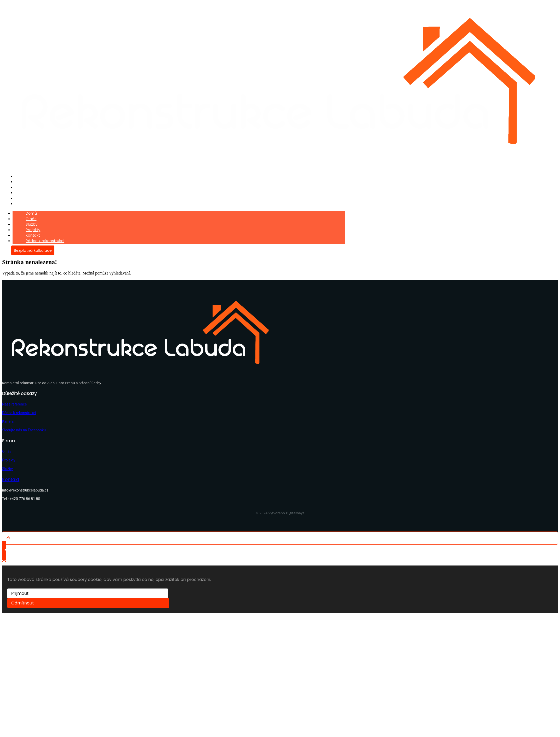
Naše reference (14, 402)
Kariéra (8, 420)
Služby (23, 187)
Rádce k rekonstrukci (36, 202)
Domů (22, 176)
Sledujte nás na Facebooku (24, 428)
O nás (22, 181)
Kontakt (24, 197)
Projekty (24, 192)
